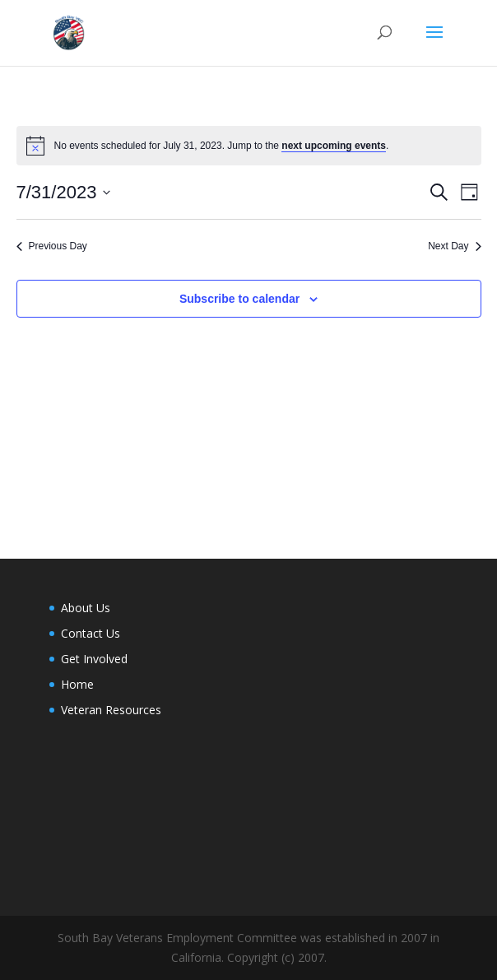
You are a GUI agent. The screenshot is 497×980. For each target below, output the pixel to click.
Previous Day (52, 246)
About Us (86, 608)
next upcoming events (334, 146)
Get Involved (94, 659)
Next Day (454, 246)
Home (77, 684)
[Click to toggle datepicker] (64, 192)
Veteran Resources (111, 710)
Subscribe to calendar (239, 299)
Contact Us (91, 633)
